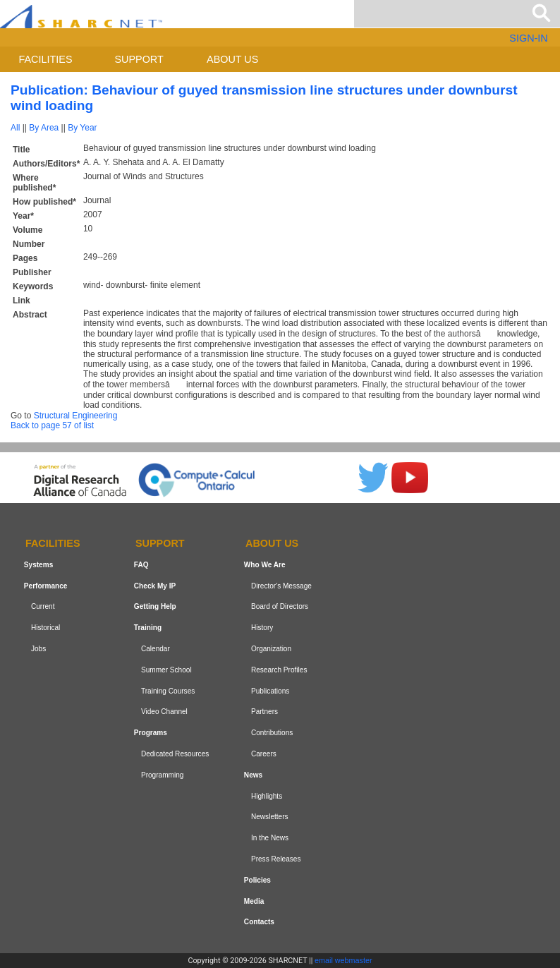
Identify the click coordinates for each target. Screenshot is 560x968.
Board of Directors (280, 607)
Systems (38, 565)
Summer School (166, 670)
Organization (271, 649)
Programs (151, 733)
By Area (44, 128)
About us (232, 59)
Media (254, 901)
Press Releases (276, 859)
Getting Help (155, 607)
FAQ (141, 565)
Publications (270, 691)
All (15, 128)
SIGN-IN (528, 38)
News (253, 775)
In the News (270, 838)
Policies (257, 880)
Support (139, 59)
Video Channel (164, 712)
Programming (163, 775)
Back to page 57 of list (52, 425)
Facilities (46, 59)
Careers (264, 754)
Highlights (267, 796)
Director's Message (281, 586)
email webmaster (343, 960)
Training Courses (168, 691)
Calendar (156, 649)
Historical (45, 628)
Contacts (259, 922)
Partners (264, 712)
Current (43, 607)
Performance (46, 586)
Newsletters (270, 817)
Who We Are (265, 565)
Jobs (38, 649)
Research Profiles (279, 670)
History (262, 628)
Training (148, 628)
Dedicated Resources (175, 754)
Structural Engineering (76, 416)
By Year (82, 128)
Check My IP (155, 586)
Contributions (272, 733)
